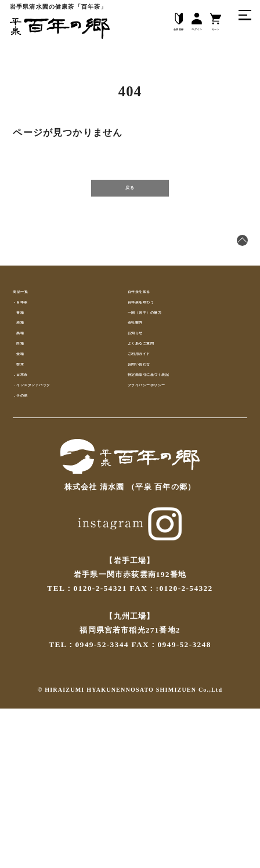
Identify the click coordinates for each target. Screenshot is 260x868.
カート (211, 23)
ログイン (181, 23)
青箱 (29, 367)
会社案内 (144, 389)
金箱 (29, 456)
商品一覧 (29, 322)
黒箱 (29, 411)
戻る (130, 199)
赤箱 (29, 389)
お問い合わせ (152, 479)
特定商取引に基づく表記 (173, 501)
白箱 (29, 434)
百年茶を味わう (156, 344)
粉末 (29, 479)
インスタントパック (58, 523)
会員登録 (147, 23)
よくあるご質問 (156, 434)
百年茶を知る (152, 322)
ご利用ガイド (152, 456)
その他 (33, 545)
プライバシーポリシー (169, 523)
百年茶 (33, 344)
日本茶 (33, 501)
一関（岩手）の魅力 (165, 367)
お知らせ (144, 411)
